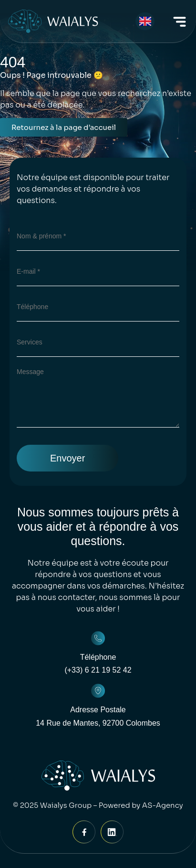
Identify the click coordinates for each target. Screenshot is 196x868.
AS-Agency (163, 805)
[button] (180, 23)
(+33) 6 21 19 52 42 (98, 670)
